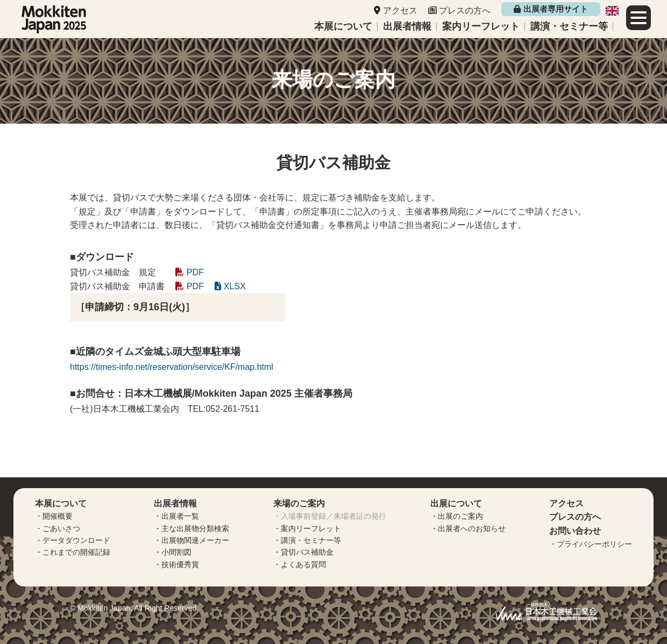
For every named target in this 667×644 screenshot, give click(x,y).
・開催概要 (54, 516)
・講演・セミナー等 (307, 540)
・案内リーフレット (307, 528)
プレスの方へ (465, 10)
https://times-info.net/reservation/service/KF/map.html (172, 367)
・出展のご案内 (457, 516)
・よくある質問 (300, 564)
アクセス (400, 10)
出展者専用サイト (551, 9)
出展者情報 (407, 26)
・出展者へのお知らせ (468, 528)
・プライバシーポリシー (591, 544)
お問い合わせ (575, 531)
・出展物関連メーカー (191, 540)
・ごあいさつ (58, 528)
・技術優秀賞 (176, 564)
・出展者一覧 (176, 516)
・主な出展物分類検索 (191, 528)
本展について (343, 26)
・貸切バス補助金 (303, 552)
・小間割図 (173, 552)
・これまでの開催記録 (73, 552)
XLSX (230, 286)
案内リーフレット (481, 26)
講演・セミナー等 (569, 26)
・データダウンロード (73, 540)
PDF (189, 272)
